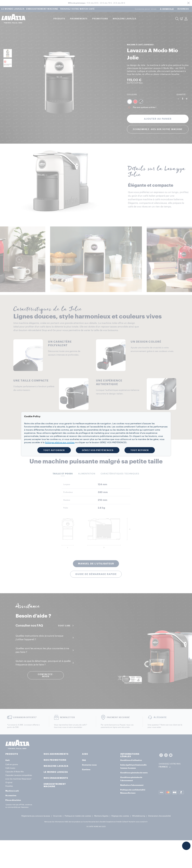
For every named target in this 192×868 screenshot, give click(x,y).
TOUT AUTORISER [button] (54, 450)
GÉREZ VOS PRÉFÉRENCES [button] (98, 450)
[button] (186, 846)
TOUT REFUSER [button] (140, 450)
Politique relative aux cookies (60, 443)
